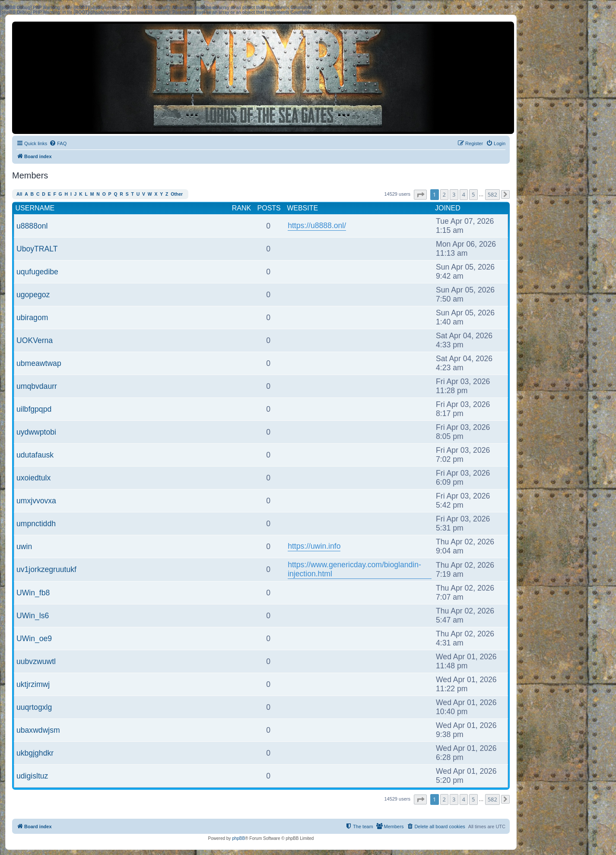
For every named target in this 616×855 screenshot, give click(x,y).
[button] (420, 195)
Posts (269, 208)
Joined (448, 208)
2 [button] (444, 194)
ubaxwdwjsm (38, 730)
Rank (241, 208)
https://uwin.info (314, 546)
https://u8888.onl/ (317, 226)
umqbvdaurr (37, 386)
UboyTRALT (37, 249)
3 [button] (454, 194)
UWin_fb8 (33, 593)
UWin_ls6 (33, 616)
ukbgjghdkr (35, 753)
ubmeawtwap (39, 363)
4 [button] (464, 194)
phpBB (238, 838)
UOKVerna (35, 340)
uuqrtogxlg (34, 707)
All (19, 194)
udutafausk (35, 455)
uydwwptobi (36, 432)
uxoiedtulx (33, 478)
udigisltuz (32, 776)
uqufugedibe (37, 272)
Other (177, 194)
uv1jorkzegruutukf (46, 569)
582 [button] (492, 194)
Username (35, 208)
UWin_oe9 (34, 639)
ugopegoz (33, 295)
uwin (24, 547)
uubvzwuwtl (36, 661)
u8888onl (32, 226)
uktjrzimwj (33, 684)
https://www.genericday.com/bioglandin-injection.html (354, 569)
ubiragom (32, 318)
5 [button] (473, 194)
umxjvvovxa (36, 501)
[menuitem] (58, 143)
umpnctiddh (36, 524)
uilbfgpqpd (34, 409)
